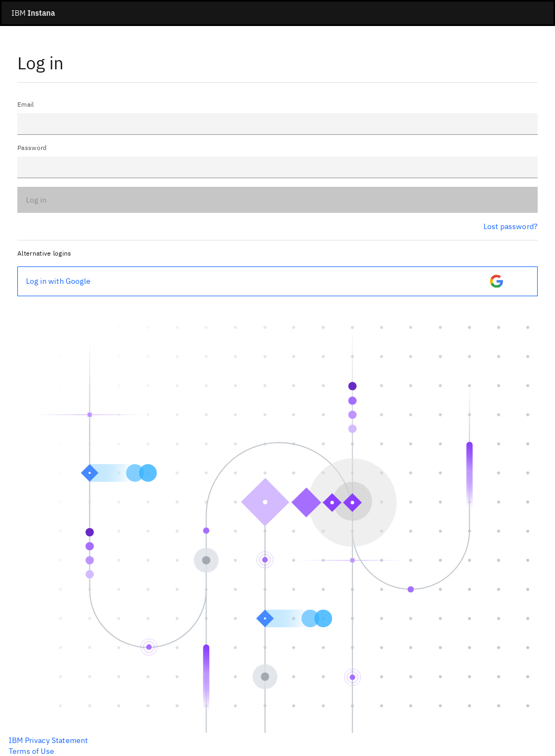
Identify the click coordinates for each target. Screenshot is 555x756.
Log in (36, 200)
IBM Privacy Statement (48, 740)
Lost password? (511, 226)
